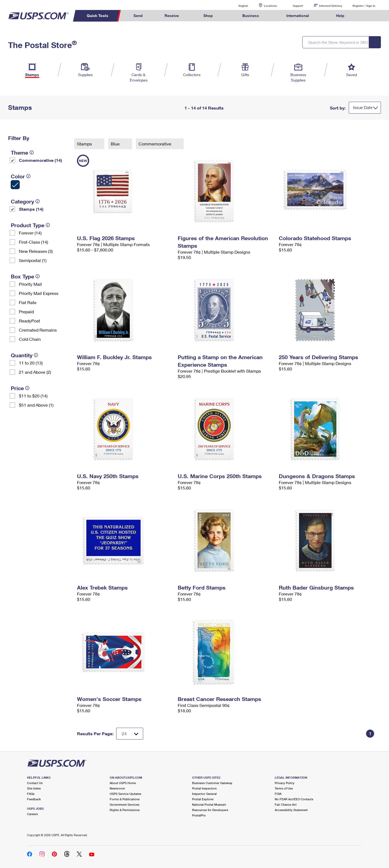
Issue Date (363, 107)
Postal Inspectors (204, 788)
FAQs (31, 794)
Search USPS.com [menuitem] (366, 16)
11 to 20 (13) (31, 363)
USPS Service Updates (125, 794)
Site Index (34, 788)
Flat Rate (28, 302)
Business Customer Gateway (212, 783)
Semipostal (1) (33, 260)
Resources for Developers (210, 810)
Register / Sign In (364, 6)
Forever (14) (30, 233)
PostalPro (199, 815)
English (238, 6)
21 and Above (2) (35, 372)
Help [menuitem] (340, 16)
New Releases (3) (36, 251)
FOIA (278, 794)
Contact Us (35, 783)
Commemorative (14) (41, 160)
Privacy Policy (285, 783)
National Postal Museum (209, 804)
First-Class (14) (33, 242)
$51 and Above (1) (36, 405)
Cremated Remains (38, 330)
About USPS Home (123, 783)
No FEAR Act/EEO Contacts (294, 799)
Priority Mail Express (39, 293)
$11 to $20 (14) (33, 396)
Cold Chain (30, 339)
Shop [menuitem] (208, 16)
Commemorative (155, 144)
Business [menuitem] (251, 16)
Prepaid (26, 312)
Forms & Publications (125, 799)
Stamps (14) (31, 209)
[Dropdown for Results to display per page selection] (130, 734)
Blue (116, 144)
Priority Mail (30, 284)
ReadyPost (29, 321)
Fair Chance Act (286, 804)
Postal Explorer (203, 799)
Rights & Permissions (125, 810)
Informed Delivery (331, 6)
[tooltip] (32, 152)
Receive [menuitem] (172, 16)
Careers (32, 814)
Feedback (34, 799)
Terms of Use (284, 788)
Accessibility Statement (291, 810)
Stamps (85, 144)
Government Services (125, 804)
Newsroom (117, 788)
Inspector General (204, 794)
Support (298, 6)
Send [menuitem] (138, 16)
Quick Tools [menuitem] (98, 16)
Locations (270, 6)
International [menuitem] (298, 16)
